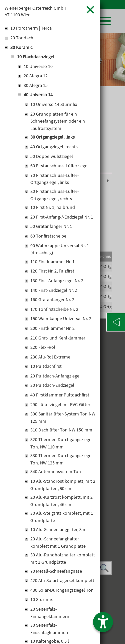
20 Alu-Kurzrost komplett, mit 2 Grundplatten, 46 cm (61, 501)
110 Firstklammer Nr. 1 (52, 262)
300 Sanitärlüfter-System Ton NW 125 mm (63, 417)
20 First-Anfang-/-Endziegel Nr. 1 (62, 217)
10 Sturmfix (41, 599)
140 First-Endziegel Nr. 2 (54, 290)
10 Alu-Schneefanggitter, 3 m (58, 529)
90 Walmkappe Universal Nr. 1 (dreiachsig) (60, 249)
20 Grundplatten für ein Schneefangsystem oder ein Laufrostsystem (58, 121)
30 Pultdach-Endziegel (52, 385)
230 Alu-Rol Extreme (50, 357)
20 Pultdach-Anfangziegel (55, 376)
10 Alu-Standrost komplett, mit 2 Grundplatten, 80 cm (63, 485)
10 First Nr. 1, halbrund (53, 207)
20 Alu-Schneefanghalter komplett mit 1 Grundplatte (58, 542)
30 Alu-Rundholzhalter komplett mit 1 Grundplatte (63, 558)
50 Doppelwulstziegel (52, 156)
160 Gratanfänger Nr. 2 (52, 300)
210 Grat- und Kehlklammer (58, 338)
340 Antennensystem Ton (56, 471)
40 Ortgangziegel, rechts (54, 147)
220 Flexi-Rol (43, 347)
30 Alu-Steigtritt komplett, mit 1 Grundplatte (62, 517)
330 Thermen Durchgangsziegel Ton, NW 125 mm (61, 459)
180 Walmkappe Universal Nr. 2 (61, 319)
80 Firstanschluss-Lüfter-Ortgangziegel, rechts (54, 195)
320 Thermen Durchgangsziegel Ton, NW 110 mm (61, 443)
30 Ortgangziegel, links (52, 137)
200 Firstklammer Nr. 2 (52, 328)
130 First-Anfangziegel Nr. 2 (57, 281)
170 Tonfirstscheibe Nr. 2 (54, 309)
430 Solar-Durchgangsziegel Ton (62, 590)
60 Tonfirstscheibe (48, 236)
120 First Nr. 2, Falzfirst (52, 271)
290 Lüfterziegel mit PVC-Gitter (60, 404)
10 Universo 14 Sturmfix (54, 104)
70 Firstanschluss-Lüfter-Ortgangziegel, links (54, 179)
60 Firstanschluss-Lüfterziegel (59, 166)
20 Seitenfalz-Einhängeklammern (50, 613)
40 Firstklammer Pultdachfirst (60, 395)
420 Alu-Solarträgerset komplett (62, 580)
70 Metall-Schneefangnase (56, 571)
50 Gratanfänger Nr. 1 (51, 226)
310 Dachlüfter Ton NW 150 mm (61, 430)
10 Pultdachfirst (46, 366)
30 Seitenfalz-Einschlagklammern (50, 629)
